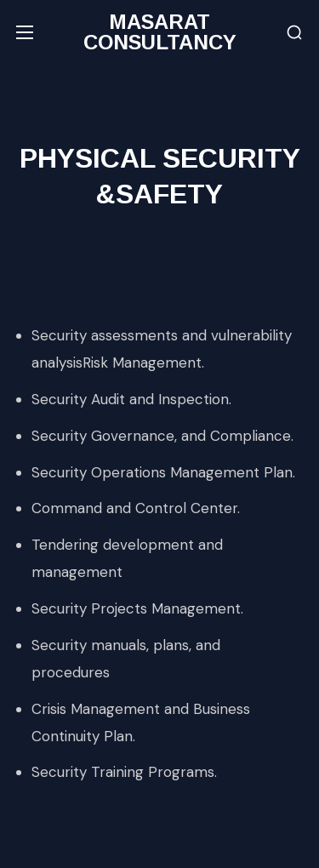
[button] (294, 33)
